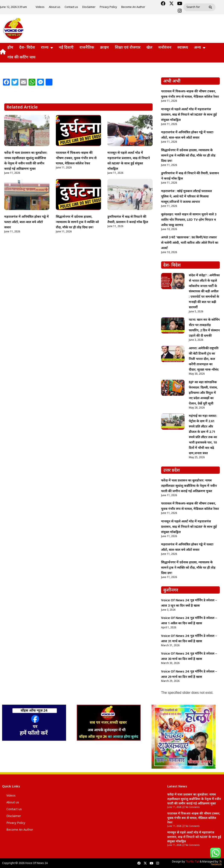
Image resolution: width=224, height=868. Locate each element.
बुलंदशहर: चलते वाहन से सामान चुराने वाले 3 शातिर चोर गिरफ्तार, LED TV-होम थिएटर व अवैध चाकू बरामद (189, 220)
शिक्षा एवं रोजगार (128, 48)
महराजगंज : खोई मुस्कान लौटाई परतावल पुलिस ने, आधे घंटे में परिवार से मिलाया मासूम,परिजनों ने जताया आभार (186, 197)
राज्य (47, 48)
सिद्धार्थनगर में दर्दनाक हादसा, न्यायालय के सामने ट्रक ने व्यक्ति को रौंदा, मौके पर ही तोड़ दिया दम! (77, 222)
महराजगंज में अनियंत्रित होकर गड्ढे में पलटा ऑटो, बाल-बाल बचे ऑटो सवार (27, 222)
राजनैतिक (87, 48)
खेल (149, 48)
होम (10, 48)
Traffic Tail (192, 862)
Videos (40, 7)
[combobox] (195, 7)
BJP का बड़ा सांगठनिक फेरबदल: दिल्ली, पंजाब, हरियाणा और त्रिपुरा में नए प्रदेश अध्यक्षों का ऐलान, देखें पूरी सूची (203, 393)
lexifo (168, 854)
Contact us (71, 7)
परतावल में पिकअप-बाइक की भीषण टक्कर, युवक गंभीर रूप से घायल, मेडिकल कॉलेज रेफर (76, 158)
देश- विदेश (27, 48)
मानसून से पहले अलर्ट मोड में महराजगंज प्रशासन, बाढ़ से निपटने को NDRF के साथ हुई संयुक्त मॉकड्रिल (189, 115)
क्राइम (105, 48)
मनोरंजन (165, 48)
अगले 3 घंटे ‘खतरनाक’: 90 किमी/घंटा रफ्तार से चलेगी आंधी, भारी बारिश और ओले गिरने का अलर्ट (190, 243)
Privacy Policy (108, 7)
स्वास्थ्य (183, 48)
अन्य (200, 48)
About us (55, 7)
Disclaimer (89, 7)
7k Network (216, 863)
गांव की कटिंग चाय (21, 57)
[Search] (211, 7)
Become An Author (133, 7)
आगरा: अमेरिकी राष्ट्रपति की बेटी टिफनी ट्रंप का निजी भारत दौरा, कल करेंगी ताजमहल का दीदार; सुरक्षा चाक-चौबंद (204, 359)
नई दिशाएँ (66, 48)
